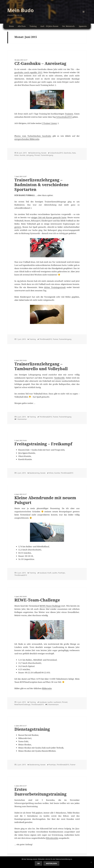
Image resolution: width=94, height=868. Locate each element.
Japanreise (83, 26)
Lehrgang (30, 155)
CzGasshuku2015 (64, 117)
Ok (38, 863)
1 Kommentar (22, 419)
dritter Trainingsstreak (55, 287)
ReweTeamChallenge (22, 704)
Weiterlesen (51, 863)
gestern (18, 227)
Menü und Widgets (84, 15)
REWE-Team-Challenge (37, 600)
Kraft (49, 573)
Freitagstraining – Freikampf (43, 444)
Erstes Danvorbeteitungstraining (40, 792)
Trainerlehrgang (47, 155)
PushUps (62, 573)
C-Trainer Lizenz (49, 123)
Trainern (69, 114)
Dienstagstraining (32, 729)
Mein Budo (20, 10)
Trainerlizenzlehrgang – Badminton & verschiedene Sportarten (41, 185)
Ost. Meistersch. (69, 26)
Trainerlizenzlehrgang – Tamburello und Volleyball (41, 366)
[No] (91, 862)
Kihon (17, 155)
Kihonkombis (52, 838)
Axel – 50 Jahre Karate (49, 26)
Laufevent (57, 702)
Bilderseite (47, 688)
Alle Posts (22, 26)
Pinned (37, 155)
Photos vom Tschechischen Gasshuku (33, 136)
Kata (74, 153)
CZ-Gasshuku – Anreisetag (40, 63)
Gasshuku (68, 153)
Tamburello (59, 378)
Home (11, 26)
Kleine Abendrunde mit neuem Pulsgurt (45, 500)
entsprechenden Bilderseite (27, 139)
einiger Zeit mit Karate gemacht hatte (49, 217)
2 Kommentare (53, 704)
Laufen (55, 573)
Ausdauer (43, 573)
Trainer (55, 339)
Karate (44, 153)
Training (33, 26)
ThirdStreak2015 (46, 339)
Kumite (22, 155)
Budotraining (35, 153)
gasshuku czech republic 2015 (28, 72)
